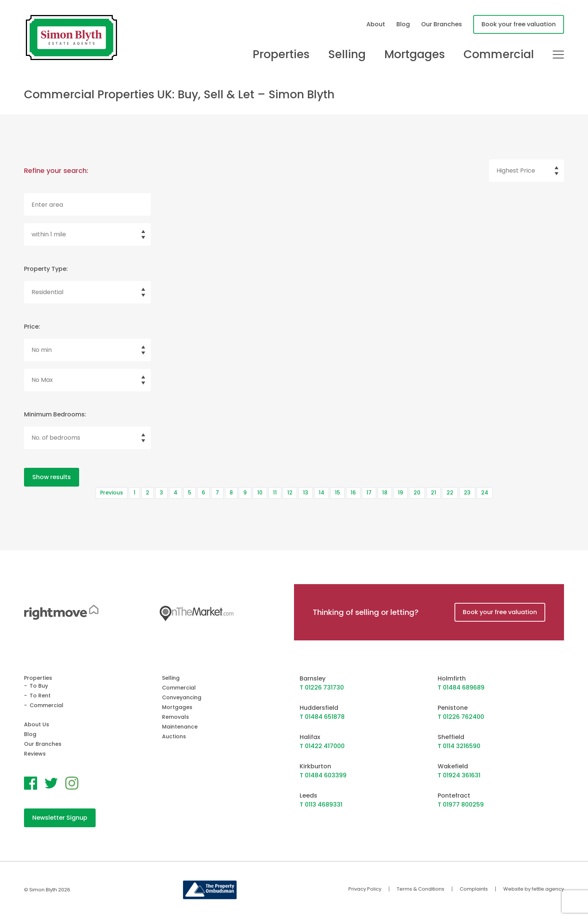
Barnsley (313, 678)
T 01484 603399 (323, 775)
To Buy (39, 686)
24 (485, 493)
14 (322, 493)
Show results (52, 477)
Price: (32, 327)
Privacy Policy (365, 889)
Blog (403, 24)
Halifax (310, 737)
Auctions (174, 736)
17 (369, 493)
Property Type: (46, 269)
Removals (175, 717)
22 (450, 493)
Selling (347, 54)
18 (385, 493)
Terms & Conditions (421, 889)
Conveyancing (182, 697)
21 (433, 493)
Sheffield (451, 737)
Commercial (499, 54)
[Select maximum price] (87, 380)
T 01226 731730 (322, 687)
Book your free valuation (519, 24)
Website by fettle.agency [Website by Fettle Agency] (534, 889)
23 (467, 493)
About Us (37, 724)
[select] (526, 171)
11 (275, 493)
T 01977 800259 (461, 805)
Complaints (474, 889)
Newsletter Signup (60, 818)
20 (417, 493)
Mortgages (415, 54)
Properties (281, 54)
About (376, 24)
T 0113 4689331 (321, 805)
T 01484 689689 (461, 687)
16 (353, 493)
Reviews (35, 754)
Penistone (453, 708)
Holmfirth (452, 678)
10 (260, 493)
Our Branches (442, 24)
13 (306, 493)
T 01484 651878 (322, 717)
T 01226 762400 (461, 717)
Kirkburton (315, 766)
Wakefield (453, 766)
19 (400, 493)
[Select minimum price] (87, 350)
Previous (112, 493)
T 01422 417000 (322, 746)
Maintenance (180, 727)
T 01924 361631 (459, 775)
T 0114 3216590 (459, 746)
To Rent (40, 696)
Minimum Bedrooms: (55, 414)
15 (337, 493)
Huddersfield (319, 708)
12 (290, 493)
